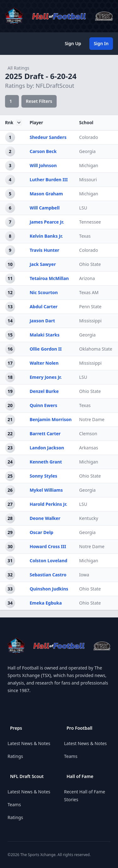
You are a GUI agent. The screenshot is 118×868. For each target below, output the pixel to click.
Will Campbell (45, 208)
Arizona (87, 278)
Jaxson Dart (42, 321)
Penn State (90, 307)
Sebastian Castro (48, 575)
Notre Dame (92, 419)
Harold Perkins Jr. (48, 504)
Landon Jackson (47, 448)
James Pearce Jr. (47, 222)
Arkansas (89, 448)
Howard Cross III (48, 546)
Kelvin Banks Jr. (46, 236)
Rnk (14, 123)
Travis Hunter (44, 250)
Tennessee (90, 222)
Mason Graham (46, 194)
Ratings (15, 756)
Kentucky (89, 518)
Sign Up (73, 43)
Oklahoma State (96, 349)
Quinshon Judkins (49, 589)
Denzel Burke (44, 391)
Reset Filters (39, 101)
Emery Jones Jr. (46, 377)
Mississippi (90, 321)
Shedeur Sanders (48, 137)
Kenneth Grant (46, 462)
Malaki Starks (45, 335)
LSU (83, 208)
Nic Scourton (44, 292)
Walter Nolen (44, 363)
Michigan (89, 165)
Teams (14, 804)
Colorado (89, 137)
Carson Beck (43, 151)
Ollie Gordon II (46, 349)
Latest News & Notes (29, 743)
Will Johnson (43, 165)
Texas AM (89, 292)
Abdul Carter (44, 307)
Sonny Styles (43, 476)
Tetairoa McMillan (49, 278)
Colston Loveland (48, 561)
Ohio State (90, 264)
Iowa (84, 575)
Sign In (101, 43)
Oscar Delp (41, 532)
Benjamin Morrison (51, 419)
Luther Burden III (49, 180)
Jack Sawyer (43, 264)
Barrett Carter (45, 434)
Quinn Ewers (43, 405)
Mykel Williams (46, 490)
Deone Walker (45, 518)
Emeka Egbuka (46, 603)
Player (36, 122)
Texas (85, 236)
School (86, 122)
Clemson (88, 434)
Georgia (87, 151)
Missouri (88, 180)
